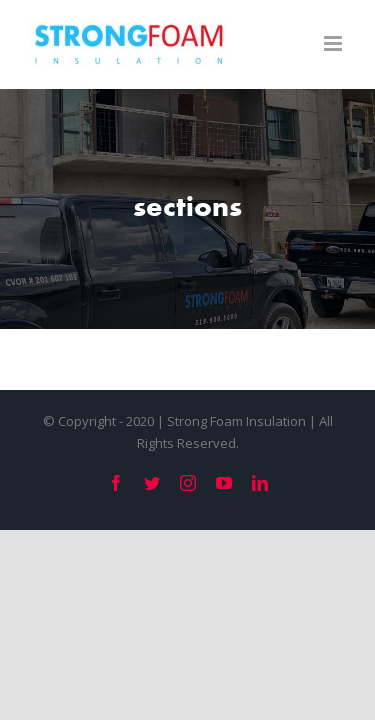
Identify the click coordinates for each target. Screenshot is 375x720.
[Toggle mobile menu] (334, 43)
